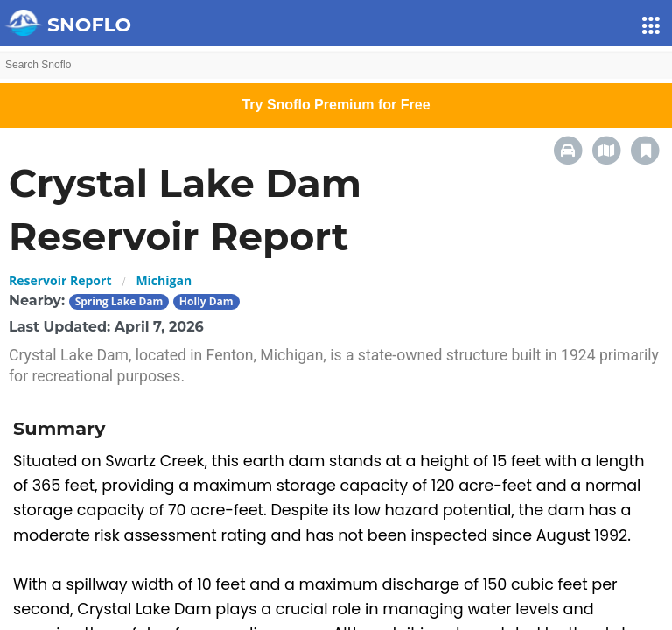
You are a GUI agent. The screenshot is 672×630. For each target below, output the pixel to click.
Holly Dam (206, 301)
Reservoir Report (60, 280)
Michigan (164, 280)
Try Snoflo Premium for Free (336, 105)
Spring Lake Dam (119, 301)
